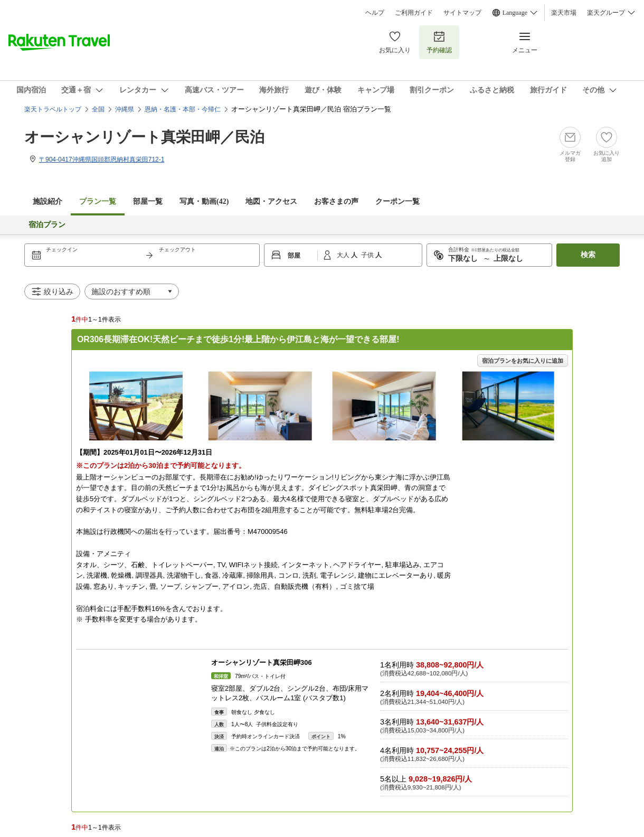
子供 (368, 255)
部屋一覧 (148, 201)
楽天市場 (564, 13)
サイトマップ (462, 13)
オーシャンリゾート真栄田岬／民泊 (144, 137)
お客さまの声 (336, 201)
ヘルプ (375, 13)
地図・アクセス (271, 201)
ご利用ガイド (414, 13)
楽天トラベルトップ (53, 109)
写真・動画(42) (204, 201)
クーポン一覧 (397, 201)
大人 (344, 255)
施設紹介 (48, 201)
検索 (588, 255)
